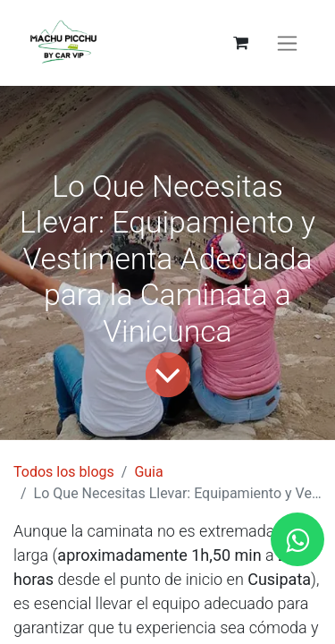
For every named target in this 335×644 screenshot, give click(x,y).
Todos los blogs (64, 472)
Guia (148, 472)
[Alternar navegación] (287, 43)
